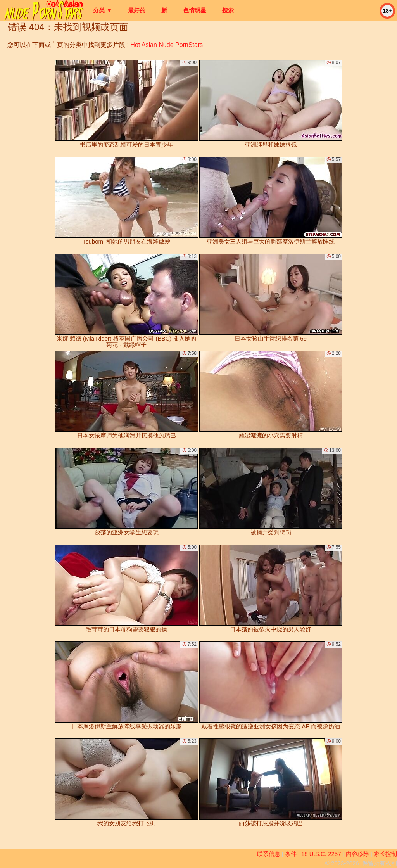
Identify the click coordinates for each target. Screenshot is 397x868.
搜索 (228, 10)
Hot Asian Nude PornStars (167, 45)
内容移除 (357, 854)
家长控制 (385, 854)
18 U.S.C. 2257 (321, 854)
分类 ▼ (103, 10)
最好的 (137, 10)
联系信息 (269, 854)
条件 (291, 854)
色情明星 (195, 10)
